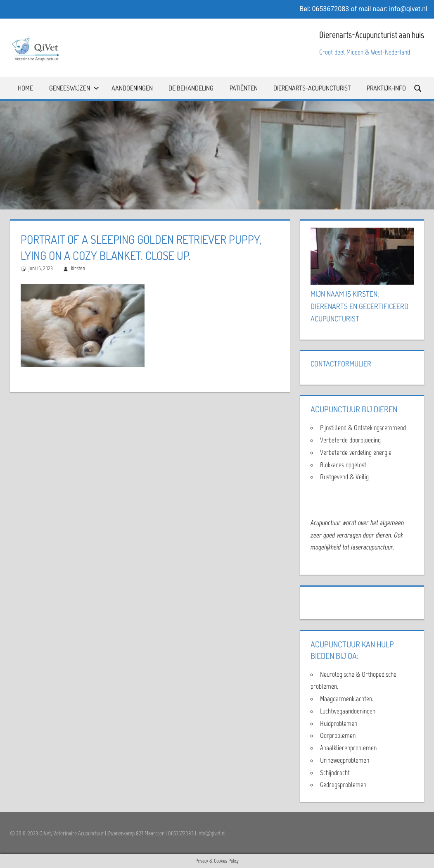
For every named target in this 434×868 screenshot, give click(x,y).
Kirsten (78, 268)
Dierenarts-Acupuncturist (312, 88)
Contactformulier (341, 364)
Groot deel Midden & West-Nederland (365, 52)
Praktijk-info (386, 88)
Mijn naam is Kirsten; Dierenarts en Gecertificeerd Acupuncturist (359, 306)
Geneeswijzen (74, 88)
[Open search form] (418, 88)
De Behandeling (191, 88)
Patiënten (244, 88)
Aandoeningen (132, 88)
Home (25, 88)
